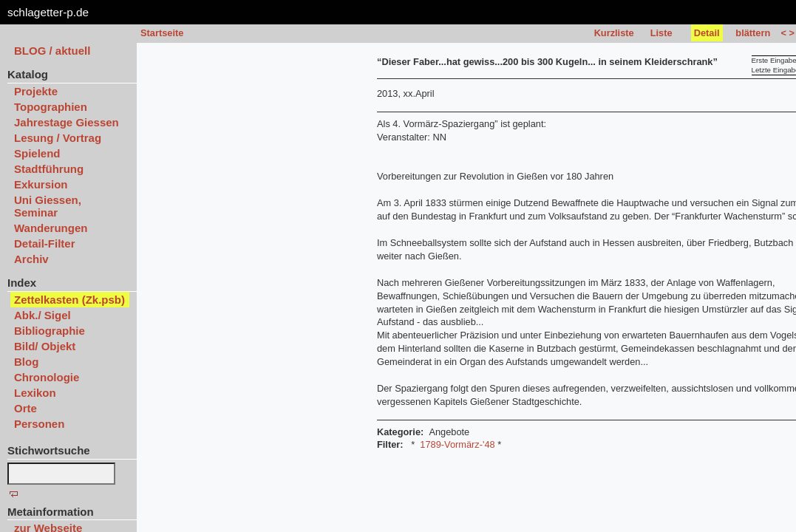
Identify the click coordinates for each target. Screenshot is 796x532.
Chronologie (47, 377)
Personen (39, 424)
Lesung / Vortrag (58, 138)
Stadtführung (49, 169)
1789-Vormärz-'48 (457, 444)
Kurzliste (614, 33)
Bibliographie (50, 331)
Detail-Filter (45, 243)
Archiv (31, 259)
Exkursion (41, 184)
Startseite (162, 33)
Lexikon (35, 393)
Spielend (37, 153)
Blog (26, 362)
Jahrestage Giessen (67, 122)
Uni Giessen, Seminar (48, 206)
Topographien (51, 107)
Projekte (36, 91)
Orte (25, 408)
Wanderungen (51, 228)
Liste (661, 33)
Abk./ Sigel (42, 315)
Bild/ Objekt (45, 346)
